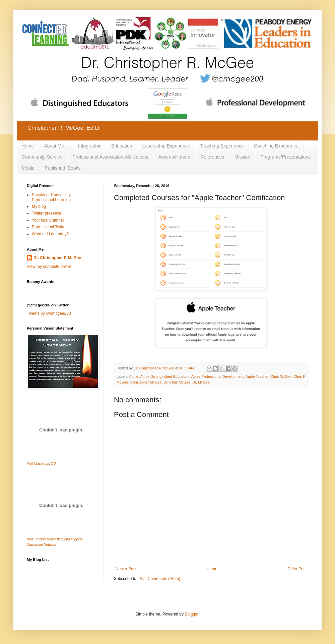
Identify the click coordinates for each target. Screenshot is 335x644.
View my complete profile (49, 267)
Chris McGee (281, 376)
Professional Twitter (49, 227)
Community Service (42, 157)
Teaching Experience (222, 146)
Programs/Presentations (285, 157)
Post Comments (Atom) (159, 579)
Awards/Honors (174, 157)
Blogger (191, 614)
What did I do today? (50, 234)
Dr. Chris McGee (177, 382)
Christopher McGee (146, 382)
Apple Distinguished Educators (165, 376)
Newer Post (126, 569)
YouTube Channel (48, 220)
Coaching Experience (276, 146)
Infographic (90, 146)
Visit (41, 463)
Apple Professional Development (218, 376)
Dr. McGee (201, 382)
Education (122, 146)
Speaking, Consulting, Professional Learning (51, 197)
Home (28, 146)
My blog (39, 207)
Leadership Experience (166, 146)
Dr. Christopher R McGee (57, 258)
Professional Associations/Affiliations (110, 157)
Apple (134, 376)
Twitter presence (47, 213)
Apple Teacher (257, 376)
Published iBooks (62, 168)
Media (28, 168)
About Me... (56, 146)
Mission (242, 157)
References (212, 157)
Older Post (297, 569)
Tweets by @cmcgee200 (49, 313)
